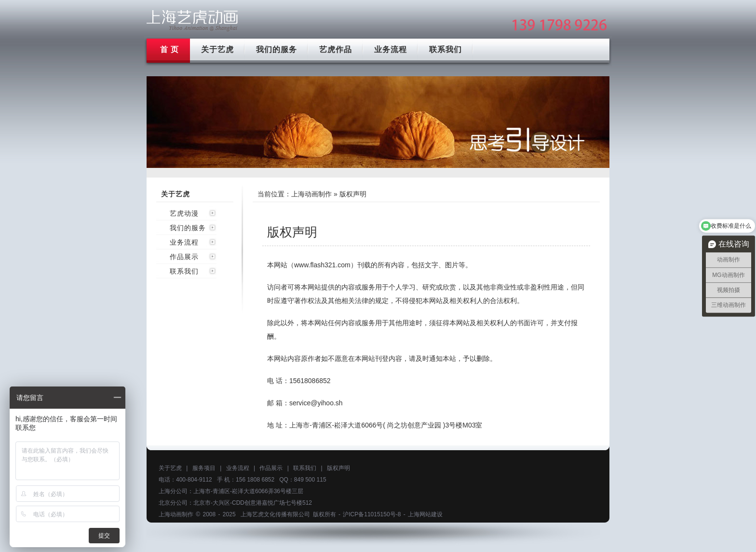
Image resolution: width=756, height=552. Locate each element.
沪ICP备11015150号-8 (372, 514)
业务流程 (391, 49)
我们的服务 (277, 49)
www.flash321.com (322, 265)
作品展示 (184, 257)
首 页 (169, 49)
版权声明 (338, 468)
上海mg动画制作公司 (192, 21)
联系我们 (445, 49)
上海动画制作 (311, 194)
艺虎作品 (336, 49)
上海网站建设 (425, 514)
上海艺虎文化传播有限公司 (275, 514)
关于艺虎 (217, 49)
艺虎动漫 (184, 213)
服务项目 (204, 468)
